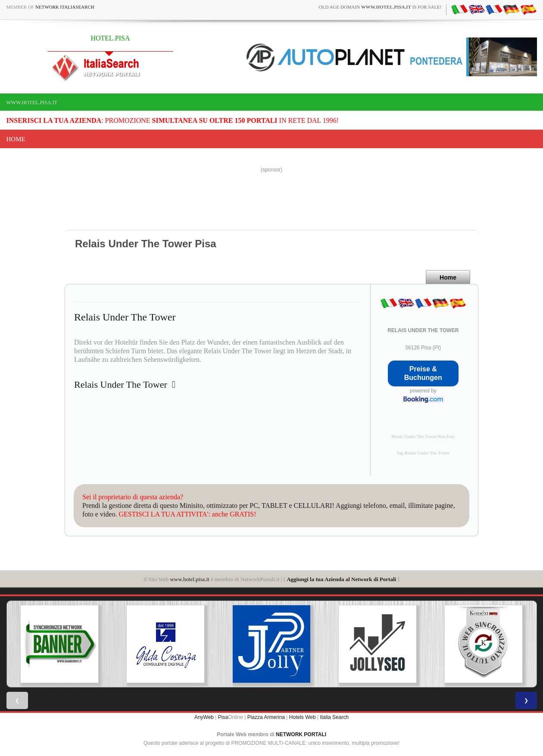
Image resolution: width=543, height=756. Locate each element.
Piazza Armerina (266, 717)
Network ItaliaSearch (65, 7)
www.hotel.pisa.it (32, 103)
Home (16, 139)
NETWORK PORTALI (301, 734)
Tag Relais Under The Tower (423, 453)
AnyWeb (204, 717)
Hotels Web (303, 717)
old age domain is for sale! (380, 7)
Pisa (223, 717)
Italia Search (334, 717)
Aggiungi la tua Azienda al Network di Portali (341, 579)
